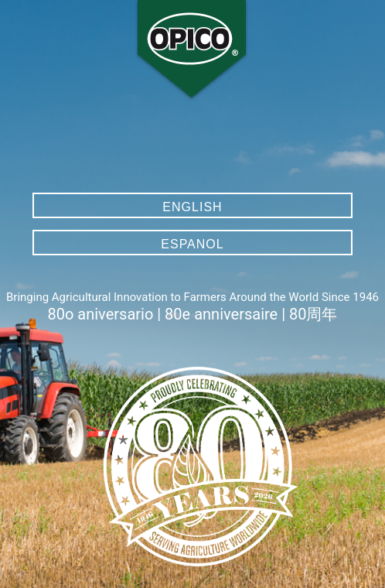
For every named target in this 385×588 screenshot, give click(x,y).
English (192, 207)
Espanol (192, 244)
